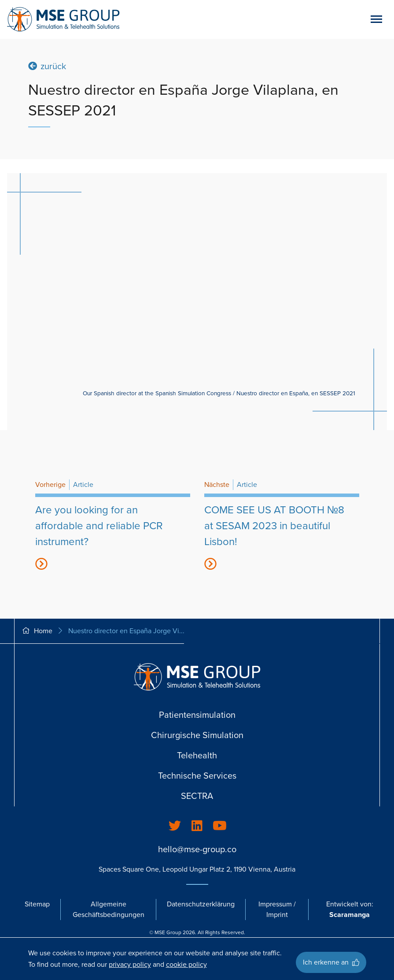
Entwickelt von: (350, 909)
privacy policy (130, 965)
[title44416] (282, 530)
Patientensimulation (197, 715)
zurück (47, 66)
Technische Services (197, 776)
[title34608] (113, 530)
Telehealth (197, 756)
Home (37, 631)
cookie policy (186, 965)
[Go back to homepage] (63, 19)
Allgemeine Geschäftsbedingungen (109, 909)
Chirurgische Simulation (197, 735)
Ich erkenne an (331, 962)
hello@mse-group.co (197, 850)
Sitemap (37, 904)
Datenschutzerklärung (201, 904)
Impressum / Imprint (277, 909)
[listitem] (175, 826)
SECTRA (197, 796)
